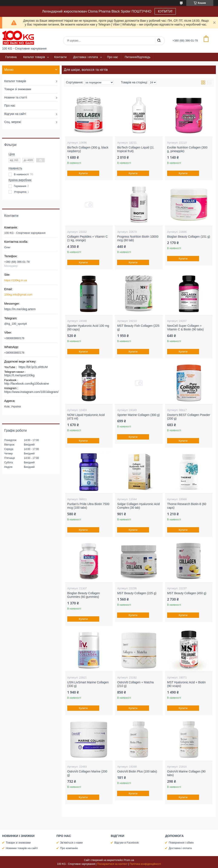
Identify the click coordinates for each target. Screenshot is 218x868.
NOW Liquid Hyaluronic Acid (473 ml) (86, 417)
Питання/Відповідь (138, 57)
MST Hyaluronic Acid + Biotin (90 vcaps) (186, 684)
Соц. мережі (13, 122)
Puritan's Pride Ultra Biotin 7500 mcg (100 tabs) (88, 506)
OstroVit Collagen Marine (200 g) (87, 773)
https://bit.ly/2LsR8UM (33, 367)
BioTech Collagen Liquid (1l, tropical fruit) (136, 149)
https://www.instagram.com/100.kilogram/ (31, 392)
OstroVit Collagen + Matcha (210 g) (135, 684)
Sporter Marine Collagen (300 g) (138, 415)
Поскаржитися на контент (112, 864)
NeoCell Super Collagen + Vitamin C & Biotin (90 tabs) (185, 328)
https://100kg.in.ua (16, 280)
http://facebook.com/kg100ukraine (27, 384)
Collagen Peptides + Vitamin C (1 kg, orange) (87, 238)
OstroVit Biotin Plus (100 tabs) (137, 771)
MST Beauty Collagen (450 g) (187, 593)
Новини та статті (16, 97)
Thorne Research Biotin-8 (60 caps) (187, 506)
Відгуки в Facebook (127, 843)
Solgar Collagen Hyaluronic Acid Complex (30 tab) (138, 506)
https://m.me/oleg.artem (20, 309)
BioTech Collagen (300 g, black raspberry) (88, 149)
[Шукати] (159, 41)
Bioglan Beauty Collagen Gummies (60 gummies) (84, 595)
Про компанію (69, 848)
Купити (83, 173)
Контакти (60, 57)
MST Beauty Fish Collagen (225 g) (138, 328)
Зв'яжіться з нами (71, 843)
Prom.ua (129, 860)
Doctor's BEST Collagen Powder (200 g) (189, 417)
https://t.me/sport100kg (19, 375)
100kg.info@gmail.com (18, 295)
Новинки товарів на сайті (22, 848)
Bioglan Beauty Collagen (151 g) (189, 237)
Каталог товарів (34, 57)
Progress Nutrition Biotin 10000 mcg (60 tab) (138, 238)
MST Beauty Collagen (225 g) (137, 593)
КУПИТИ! (165, 11)
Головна (11, 57)
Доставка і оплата (86, 57)
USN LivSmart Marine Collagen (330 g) (88, 684)
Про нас (113, 57)
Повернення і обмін (181, 843)
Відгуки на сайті (15, 114)
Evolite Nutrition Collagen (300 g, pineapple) (187, 149)
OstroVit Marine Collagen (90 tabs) (186, 773)
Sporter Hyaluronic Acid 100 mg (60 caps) (88, 328)
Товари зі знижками (18, 89)
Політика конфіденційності (145, 864)
